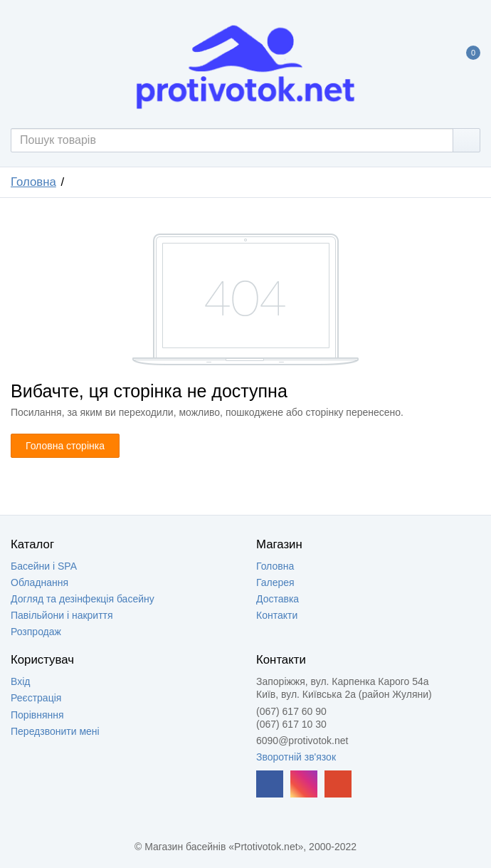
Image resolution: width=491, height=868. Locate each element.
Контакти (277, 615)
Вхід (20, 681)
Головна (33, 182)
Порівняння (37, 715)
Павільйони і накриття (62, 615)
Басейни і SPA (44, 566)
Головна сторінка (65, 446)
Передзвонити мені (55, 731)
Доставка (278, 599)
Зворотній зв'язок (296, 757)
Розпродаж (36, 632)
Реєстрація (36, 698)
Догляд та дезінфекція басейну (83, 599)
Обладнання (39, 582)
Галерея (275, 582)
